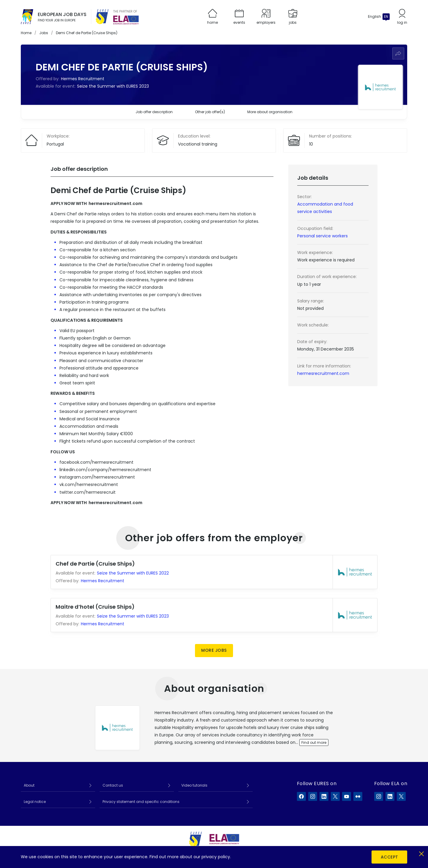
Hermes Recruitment (83, 79)
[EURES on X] (335, 796)
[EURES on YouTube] (347, 796)
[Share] (398, 53)
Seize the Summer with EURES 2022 (133, 573)
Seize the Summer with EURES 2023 (113, 86)
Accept (390, 857)
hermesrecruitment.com (323, 373)
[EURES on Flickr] (358, 796)
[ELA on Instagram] (379, 796)
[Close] (421, 853)
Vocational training (198, 144)
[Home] (27, 17)
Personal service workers (322, 236)
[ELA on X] (401, 796)
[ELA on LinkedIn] (390, 796)
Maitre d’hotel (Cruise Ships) (95, 607)
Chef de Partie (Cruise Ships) (95, 564)
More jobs (214, 650)
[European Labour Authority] (126, 20)
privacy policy (216, 857)
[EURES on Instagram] (313, 796)
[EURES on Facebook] (301, 796)
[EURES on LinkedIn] (324, 796)
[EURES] (102, 17)
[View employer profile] (117, 728)
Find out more (314, 742)
